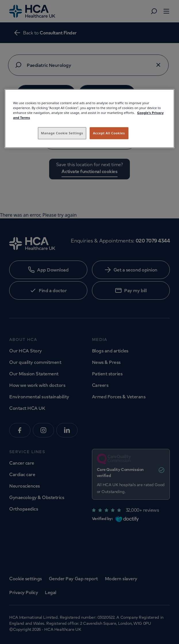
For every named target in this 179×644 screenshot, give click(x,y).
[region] (90, 119)
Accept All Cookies (109, 133)
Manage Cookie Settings (62, 133)
